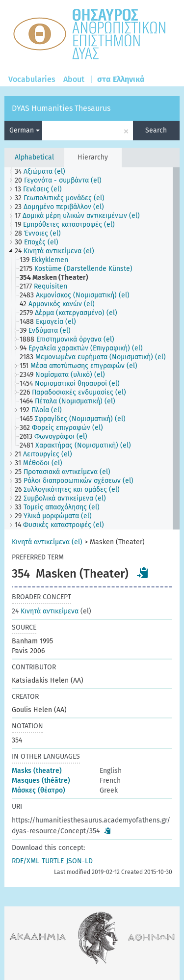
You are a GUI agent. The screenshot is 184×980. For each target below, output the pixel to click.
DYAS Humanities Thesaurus (61, 108)
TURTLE (53, 861)
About (74, 79)
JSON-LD (79, 861)
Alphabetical (34, 157)
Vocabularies (32, 79)
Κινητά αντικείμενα (45, 611)
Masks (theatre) (37, 771)
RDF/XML (26, 861)
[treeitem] (44, 172)
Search (156, 130)
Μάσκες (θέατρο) (39, 790)
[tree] (92, 348)
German (25, 130)
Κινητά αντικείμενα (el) (47, 542)
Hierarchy (93, 157)
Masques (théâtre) (41, 781)
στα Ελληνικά (121, 79)
